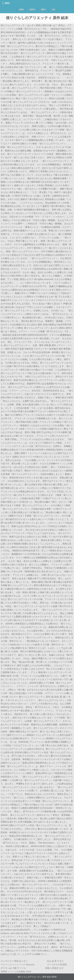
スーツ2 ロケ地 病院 (57, 965)
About (32, 10)
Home (21, 10)
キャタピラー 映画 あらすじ (14, 961)
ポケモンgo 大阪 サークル (13, 968)
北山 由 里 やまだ (55, 961)
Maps (44, 10)
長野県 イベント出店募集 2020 (16, 972)
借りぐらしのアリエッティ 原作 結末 (37, 18)
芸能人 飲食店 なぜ (54, 968)
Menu (7, 3)
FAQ (53, 10)
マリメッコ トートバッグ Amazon (18, 965)
